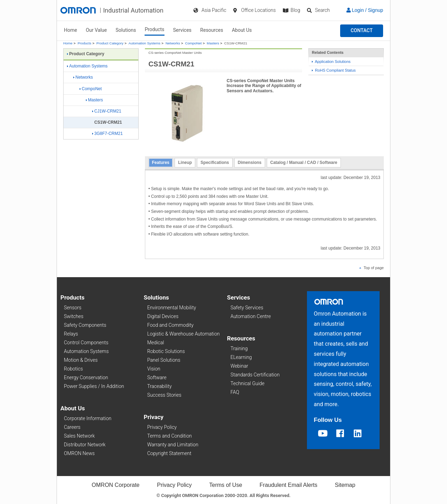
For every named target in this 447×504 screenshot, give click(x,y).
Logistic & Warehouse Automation (184, 334)
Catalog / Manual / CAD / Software (304, 163)
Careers (72, 427)
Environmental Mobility (172, 308)
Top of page (372, 268)
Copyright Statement (169, 453)
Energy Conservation (86, 377)
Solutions (126, 30)
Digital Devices (163, 316)
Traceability (160, 386)
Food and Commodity (171, 325)
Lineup (185, 163)
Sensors (73, 308)
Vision (154, 369)
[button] (362, 31)
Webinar (239, 366)
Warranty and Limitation (173, 445)
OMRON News (79, 453)
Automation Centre (251, 316)
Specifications (215, 163)
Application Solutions (331, 62)
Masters (213, 43)
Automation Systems (144, 43)
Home (71, 30)
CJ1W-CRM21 (107, 111)
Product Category (110, 43)
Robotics (73, 369)
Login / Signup (365, 10)
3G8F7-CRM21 (107, 134)
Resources (212, 30)
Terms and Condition (170, 436)
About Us (242, 30)
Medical (156, 343)
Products (154, 29)
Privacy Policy (162, 427)
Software (157, 377)
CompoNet (193, 43)
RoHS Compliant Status (334, 70)
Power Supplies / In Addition (94, 386)
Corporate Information (88, 418)
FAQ (235, 392)
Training (239, 348)
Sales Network (79, 436)
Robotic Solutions (166, 351)
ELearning (241, 357)
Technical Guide (247, 383)
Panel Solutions (164, 360)
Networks (173, 43)
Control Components (86, 343)
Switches (74, 316)
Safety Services (247, 308)
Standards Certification (255, 375)
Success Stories (164, 395)
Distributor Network (85, 445)
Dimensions (250, 163)
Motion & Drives (81, 360)
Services (182, 30)
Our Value (96, 30)
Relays (71, 334)
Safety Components (85, 325)
